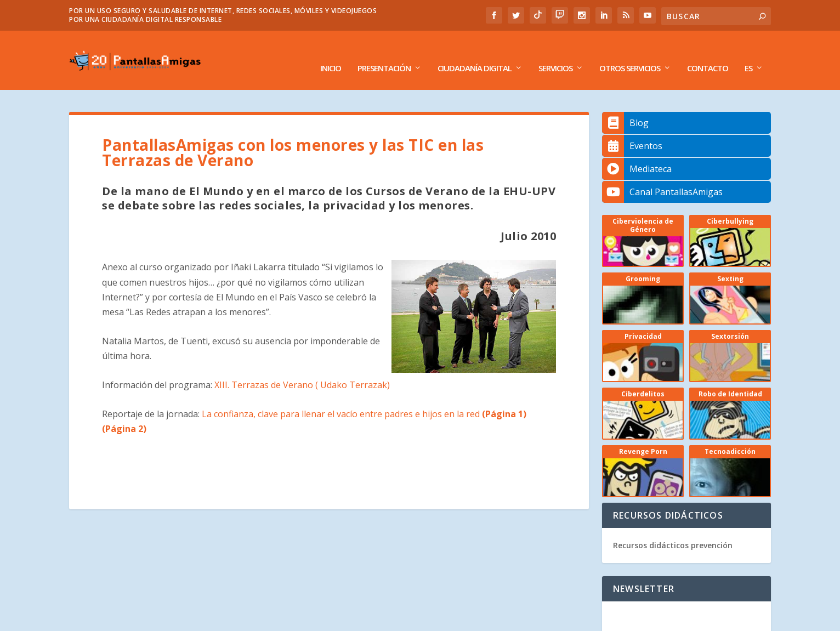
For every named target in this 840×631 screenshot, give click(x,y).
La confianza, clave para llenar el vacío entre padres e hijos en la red (363, 398)
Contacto (708, 53)
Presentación (384, 53)
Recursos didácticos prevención (673, 530)
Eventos (632, 130)
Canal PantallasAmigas (662, 177)
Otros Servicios (630, 53)
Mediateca (637, 154)
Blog (625, 107)
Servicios (555, 53)
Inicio (331, 53)
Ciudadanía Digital (475, 53)
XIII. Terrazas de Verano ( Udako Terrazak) (302, 369)
